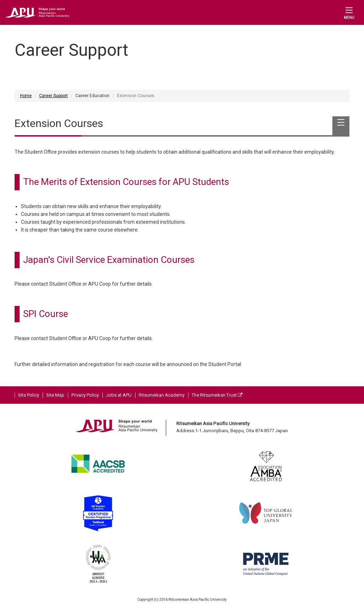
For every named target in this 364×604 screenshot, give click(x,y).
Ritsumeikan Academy (162, 395)
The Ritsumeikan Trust (217, 395)
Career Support (53, 96)
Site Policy (29, 395)
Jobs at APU (119, 395)
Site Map (55, 395)
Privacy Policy (85, 395)
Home (26, 96)
